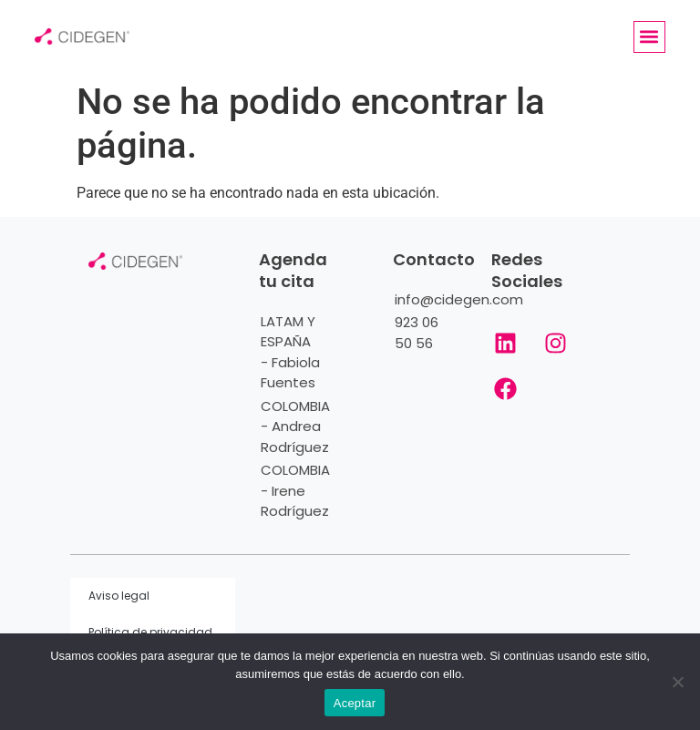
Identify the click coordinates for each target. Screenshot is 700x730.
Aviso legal (119, 596)
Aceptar (355, 703)
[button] (649, 37)
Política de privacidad (150, 632)
